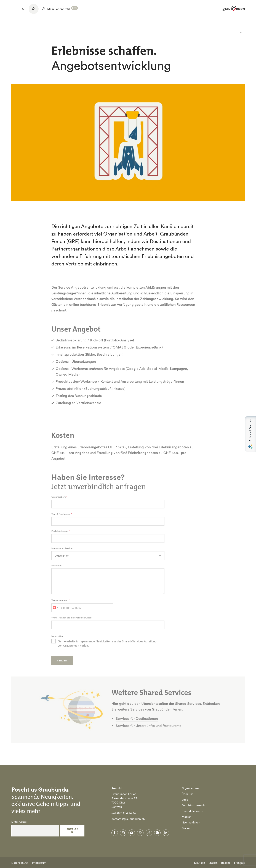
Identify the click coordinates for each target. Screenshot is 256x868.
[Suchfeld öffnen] (23, 9)
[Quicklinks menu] (34, 11)
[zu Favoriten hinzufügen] (241, 31)
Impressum (39, 863)
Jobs (185, 800)
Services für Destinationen (137, 727)
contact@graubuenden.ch (128, 819)
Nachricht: (57, 573)
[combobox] (55, 616)
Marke (186, 828)
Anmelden (72, 830)
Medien (187, 817)
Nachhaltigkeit (191, 822)
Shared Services (192, 811)
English (213, 863)
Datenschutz (20, 863)
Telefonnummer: (60, 609)
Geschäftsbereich (193, 805)
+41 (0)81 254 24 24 (124, 813)
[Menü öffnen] (13, 9)
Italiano (226, 863)
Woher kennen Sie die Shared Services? (72, 626)
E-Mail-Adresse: (60, 539)
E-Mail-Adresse (19, 822)
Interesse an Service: (62, 556)
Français (239, 863)
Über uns (187, 794)
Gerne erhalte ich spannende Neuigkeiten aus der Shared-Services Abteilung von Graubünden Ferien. (107, 651)
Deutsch (200, 863)
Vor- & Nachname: (61, 522)
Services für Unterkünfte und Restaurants (148, 734)
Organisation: (59, 505)
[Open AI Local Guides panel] (250, 434)
